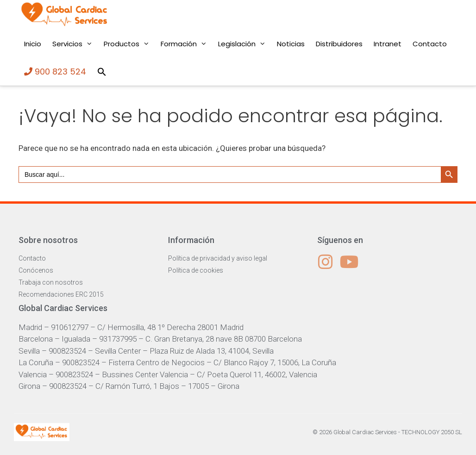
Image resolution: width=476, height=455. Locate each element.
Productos (129, 44)
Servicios (75, 44)
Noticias (291, 44)
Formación (187, 44)
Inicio (33, 44)
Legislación (245, 44)
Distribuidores (339, 44)
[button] (102, 72)
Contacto (430, 44)
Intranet (388, 44)
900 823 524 (55, 72)
